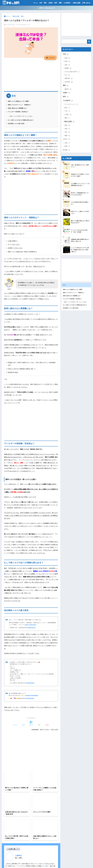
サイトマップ (7, 822)
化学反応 (69, 82)
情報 (60, 3)
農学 (67, 118)
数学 (67, 108)
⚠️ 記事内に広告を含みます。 (46, 8)
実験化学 (69, 79)
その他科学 (67, 3)
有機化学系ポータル (9, 842)
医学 (56, 3)
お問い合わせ (86, 3)
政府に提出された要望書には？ (18, 108)
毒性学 (68, 89)
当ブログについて (8, 838)
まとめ (67, 150)
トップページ (7, 826)
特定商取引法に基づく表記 (11, 846)
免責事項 (6, 834)
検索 (89, 42)
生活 (67, 132)
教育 (67, 146)
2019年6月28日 (30, 698)
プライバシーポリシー (10, 830)
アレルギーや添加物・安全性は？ (18, 112)
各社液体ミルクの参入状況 (16, 124)
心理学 (68, 115)
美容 (67, 129)
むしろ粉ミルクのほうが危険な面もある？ (21, 120)
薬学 (45, 3)
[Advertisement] (31, 75)
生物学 (51, 3)
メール (6, 759)
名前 (5, 751)
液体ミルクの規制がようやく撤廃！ (19, 101)
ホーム (36, 3)
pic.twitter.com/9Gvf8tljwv (32, 695)
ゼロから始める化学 (72, 72)
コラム (67, 139)
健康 (67, 136)
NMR (68, 62)
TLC (67, 75)
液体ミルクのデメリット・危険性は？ (20, 105)
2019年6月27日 (31, 628)
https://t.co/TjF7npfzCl (31, 625)
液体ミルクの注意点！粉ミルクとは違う (21, 116)
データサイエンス (72, 104)
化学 (41, 3)
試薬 (67, 58)
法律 (67, 143)
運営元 (54, 863)
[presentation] (16, 782)
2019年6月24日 (30, 683)
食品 (67, 125)
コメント (8, 728)
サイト (6, 767)
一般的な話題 (76, 3)
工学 (67, 111)
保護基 (68, 68)
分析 (67, 65)
